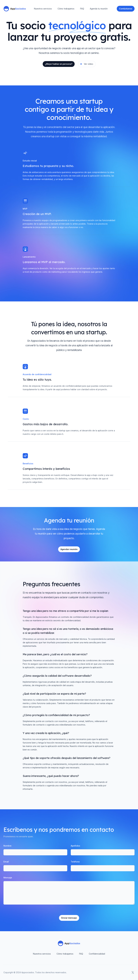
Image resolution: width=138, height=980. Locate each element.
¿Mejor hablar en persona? (59, 64)
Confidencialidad (97, 954)
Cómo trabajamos (66, 9)
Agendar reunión (69, 549)
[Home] (15, 9)
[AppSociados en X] (133, 972)
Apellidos (75, 846)
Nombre (7, 846)
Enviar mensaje (69, 918)
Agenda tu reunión (99, 9)
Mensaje (8, 878)
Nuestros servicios (43, 9)
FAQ (82, 9)
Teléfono (75, 862)
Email (6, 862)
